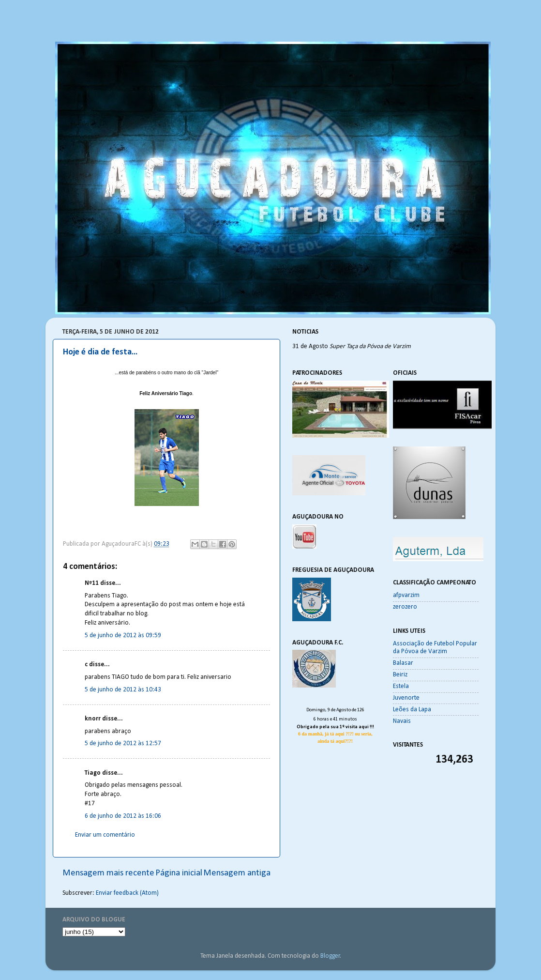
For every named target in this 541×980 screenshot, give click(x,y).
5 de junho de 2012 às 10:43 (123, 690)
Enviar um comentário (105, 835)
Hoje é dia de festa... (100, 352)
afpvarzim (406, 595)
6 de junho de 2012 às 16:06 (123, 816)
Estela (401, 686)
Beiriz (400, 675)
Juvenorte (406, 698)
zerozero (405, 607)
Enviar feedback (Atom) (127, 893)
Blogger (330, 956)
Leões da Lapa (412, 710)
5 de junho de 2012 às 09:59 (123, 635)
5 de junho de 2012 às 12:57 (123, 743)
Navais (402, 721)
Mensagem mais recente (108, 873)
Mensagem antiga (237, 873)
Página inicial (179, 873)
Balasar (403, 663)
